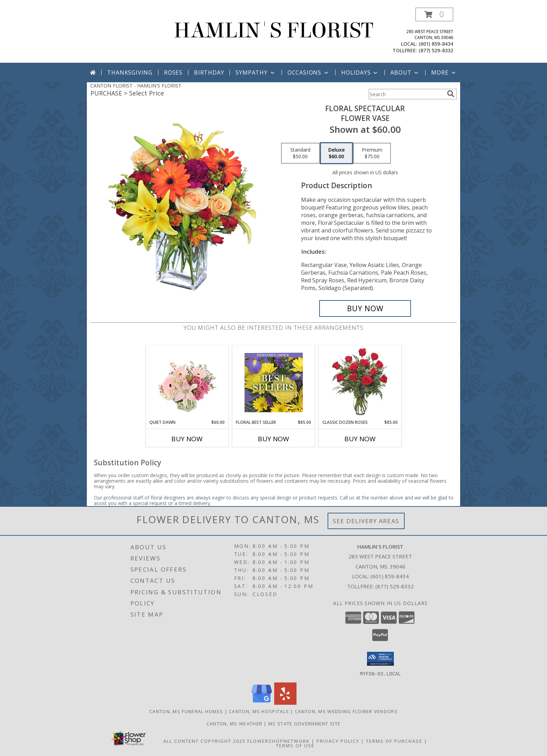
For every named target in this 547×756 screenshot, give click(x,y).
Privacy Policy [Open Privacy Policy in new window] (338, 741)
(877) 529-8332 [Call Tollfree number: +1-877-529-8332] (395, 586)
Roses (173, 72)
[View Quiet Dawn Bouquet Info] (187, 383)
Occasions (309, 72)
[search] (451, 94)
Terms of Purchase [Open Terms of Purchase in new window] (394, 741)
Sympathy (256, 72)
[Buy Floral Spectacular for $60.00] (365, 308)
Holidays (360, 72)
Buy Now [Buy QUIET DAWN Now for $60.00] (187, 439)
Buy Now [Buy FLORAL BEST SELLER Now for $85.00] (273, 439)
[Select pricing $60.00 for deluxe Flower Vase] (336, 153)
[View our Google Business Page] (262, 702)
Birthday (209, 72)
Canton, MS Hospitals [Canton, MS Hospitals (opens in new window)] (259, 711)
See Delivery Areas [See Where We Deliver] (366, 521)
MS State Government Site (304, 723)
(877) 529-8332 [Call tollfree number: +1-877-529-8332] (436, 50)
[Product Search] (406, 94)
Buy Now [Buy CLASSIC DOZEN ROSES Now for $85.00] (360, 439)
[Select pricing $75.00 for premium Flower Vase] (372, 153)
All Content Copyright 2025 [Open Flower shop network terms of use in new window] (204, 741)
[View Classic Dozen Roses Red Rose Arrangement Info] (360, 382)
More (444, 72)
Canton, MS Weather (234, 723)
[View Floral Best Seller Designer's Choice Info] (274, 383)
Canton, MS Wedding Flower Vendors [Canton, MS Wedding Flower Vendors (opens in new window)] (346, 711)
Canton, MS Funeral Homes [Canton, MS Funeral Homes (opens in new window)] (186, 711)
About (405, 72)
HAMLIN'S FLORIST (273, 30)
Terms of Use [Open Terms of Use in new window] (295, 745)
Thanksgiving (130, 72)
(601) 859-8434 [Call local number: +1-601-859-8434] (436, 44)
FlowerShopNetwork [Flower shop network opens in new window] (279, 741)
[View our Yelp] (285, 702)
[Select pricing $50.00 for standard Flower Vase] (300, 153)
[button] (434, 14)
